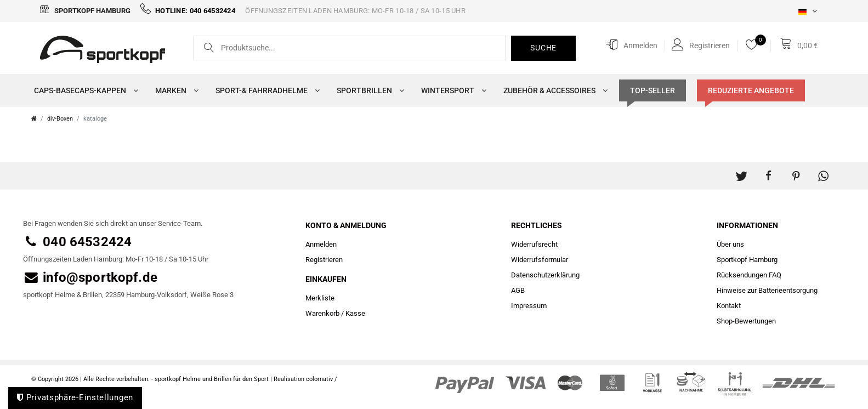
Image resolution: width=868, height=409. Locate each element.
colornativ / (322, 379)
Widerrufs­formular (540, 260)
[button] (741, 171)
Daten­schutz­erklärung (545, 275)
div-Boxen (60, 119)
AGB (518, 290)
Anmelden (321, 244)
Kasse (355, 313)
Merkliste (320, 298)
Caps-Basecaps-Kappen (84, 90)
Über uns (730, 244)
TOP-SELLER (653, 90)
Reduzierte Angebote (751, 90)
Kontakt (729, 306)
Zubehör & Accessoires (553, 90)
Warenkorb (322, 313)
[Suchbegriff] (350, 49)
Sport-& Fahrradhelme (265, 90)
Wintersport (451, 90)
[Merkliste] (754, 44)
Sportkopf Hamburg (85, 11)
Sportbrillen (368, 90)
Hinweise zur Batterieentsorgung (767, 290)
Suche (543, 48)
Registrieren (324, 260)
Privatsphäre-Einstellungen (75, 397)
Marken (174, 90)
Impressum (529, 306)
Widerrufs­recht (534, 244)
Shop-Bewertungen (746, 321)
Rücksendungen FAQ (749, 275)
